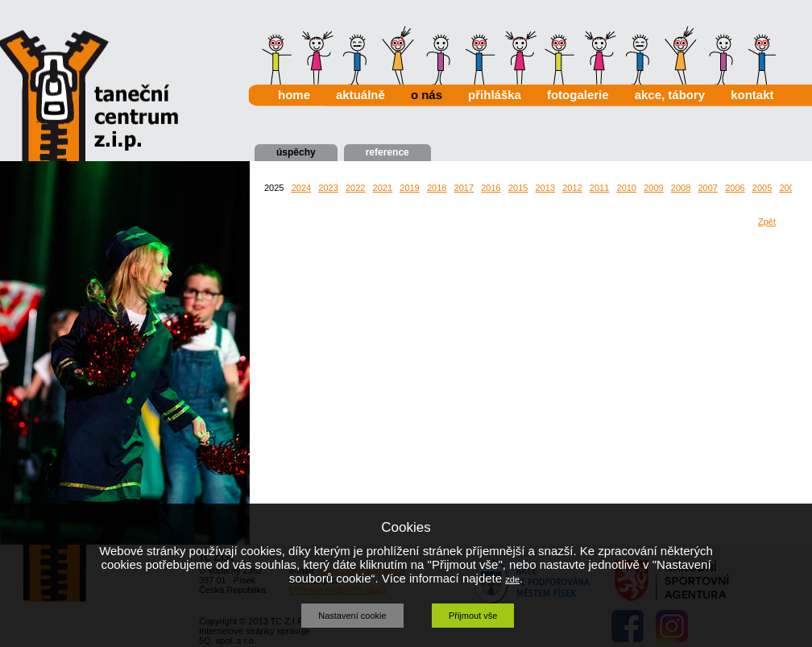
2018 (437, 188)
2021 (383, 188)
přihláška (495, 95)
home (294, 95)
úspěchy (296, 152)
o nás (427, 95)
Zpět (767, 222)
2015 (518, 188)
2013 (545, 188)
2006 (735, 188)
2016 (491, 188)
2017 (464, 188)
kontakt (752, 95)
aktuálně (360, 95)
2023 (328, 188)
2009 (653, 188)
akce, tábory (670, 95)
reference (387, 152)
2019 (409, 188)
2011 (599, 188)
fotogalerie (578, 95)
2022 (355, 188)
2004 (789, 188)
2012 (572, 188)
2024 (301, 188)
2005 (762, 188)
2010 (627, 188)
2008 (681, 188)
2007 (707, 188)
